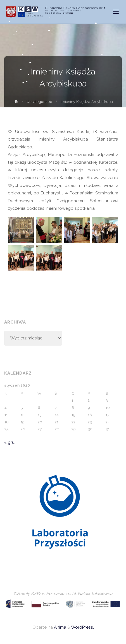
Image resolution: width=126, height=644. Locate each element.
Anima (60, 627)
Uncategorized (39, 102)
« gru (9, 442)
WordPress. (82, 627)
